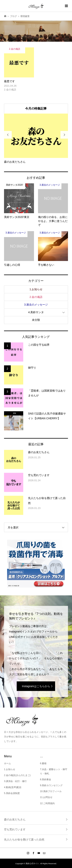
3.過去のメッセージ (36, 305)
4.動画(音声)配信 (13, 787)
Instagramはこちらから (36, 686)
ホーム (7, 763)
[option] (36, 139)
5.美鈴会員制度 (12, 793)
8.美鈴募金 (46, 779)
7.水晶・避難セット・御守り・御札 (54, 771)
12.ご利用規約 (47, 803)
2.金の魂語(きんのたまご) (17, 775)
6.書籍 (43, 763)
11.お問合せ (46, 797)
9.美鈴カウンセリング (51, 785)
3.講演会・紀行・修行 (15, 781)
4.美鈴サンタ (36, 312)
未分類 (36, 320)
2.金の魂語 (36, 297)
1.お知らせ (36, 289)
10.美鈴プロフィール (51, 791)
